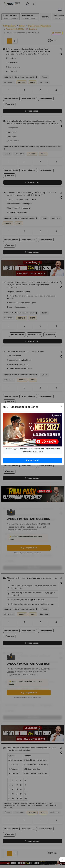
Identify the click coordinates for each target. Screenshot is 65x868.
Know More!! (32, 460)
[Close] (61, 406)
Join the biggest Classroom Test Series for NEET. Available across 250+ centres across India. (32, 450)
